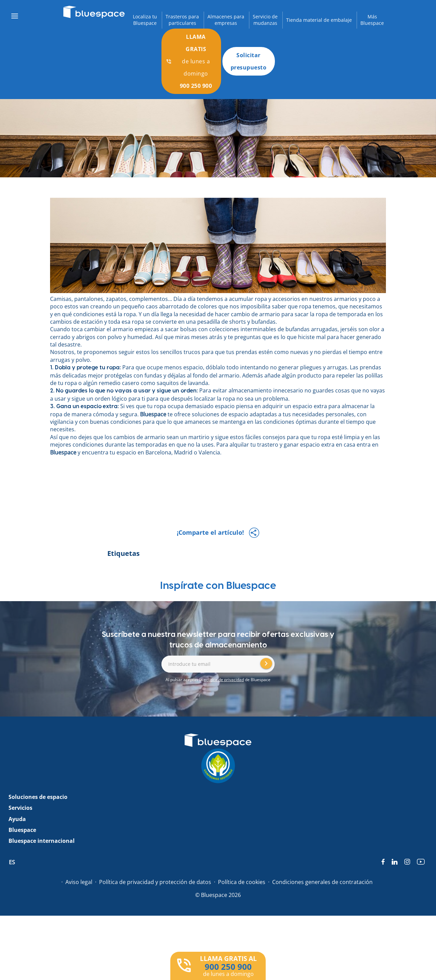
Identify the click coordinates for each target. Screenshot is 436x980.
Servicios (20, 808)
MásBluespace (372, 20)
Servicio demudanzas (265, 20)
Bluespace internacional (42, 841)
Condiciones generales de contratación (322, 882)
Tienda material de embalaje (319, 20)
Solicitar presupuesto (249, 61)
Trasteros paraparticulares (182, 20)
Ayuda (17, 819)
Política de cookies (242, 882)
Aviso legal (79, 882)
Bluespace (153, 414)
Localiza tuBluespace (145, 20)
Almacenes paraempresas (226, 20)
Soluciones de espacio (38, 797)
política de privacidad (224, 680)
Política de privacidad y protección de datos (155, 882)
